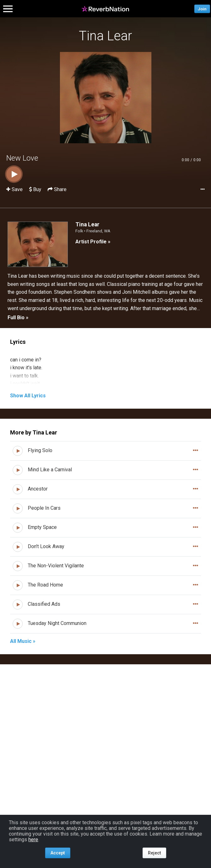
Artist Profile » (93, 242)
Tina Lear (105, 36)
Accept (58, 853)
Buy (35, 189)
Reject (154, 853)
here (33, 840)
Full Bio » (18, 318)
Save (15, 189)
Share (57, 189)
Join (202, 9)
